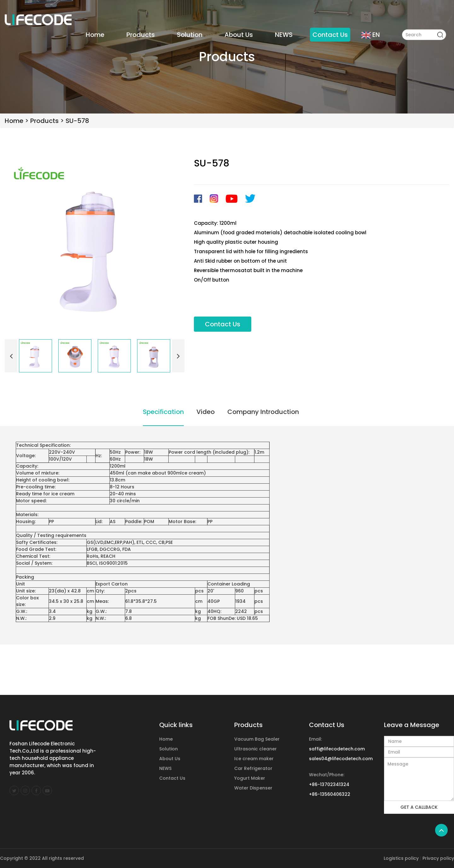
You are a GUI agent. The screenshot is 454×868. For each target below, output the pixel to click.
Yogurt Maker (250, 778)
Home (95, 35)
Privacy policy (438, 858)
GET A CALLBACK (419, 807)
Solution (190, 35)
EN (371, 35)
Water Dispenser (253, 788)
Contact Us (330, 35)
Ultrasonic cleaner (256, 749)
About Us (239, 35)
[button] (11, 356)
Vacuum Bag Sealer (257, 739)
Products (141, 35)
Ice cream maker (254, 759)
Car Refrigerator (253, 768)
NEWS (284, 35)
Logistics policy (401, 858)
